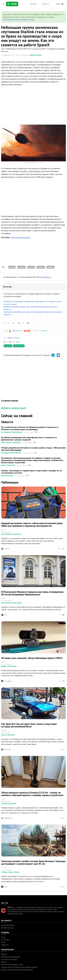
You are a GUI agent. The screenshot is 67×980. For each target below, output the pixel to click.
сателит (22, 267)
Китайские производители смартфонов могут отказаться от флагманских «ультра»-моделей (29, 439)
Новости (45, 4)
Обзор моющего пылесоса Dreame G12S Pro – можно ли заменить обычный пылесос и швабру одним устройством (32, 794)
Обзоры (33, 4)
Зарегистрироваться (8, 925)
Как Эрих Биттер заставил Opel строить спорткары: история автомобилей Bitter (29, 725)
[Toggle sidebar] (3, 4)
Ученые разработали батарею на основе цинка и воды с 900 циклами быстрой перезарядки (33, 449)
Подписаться (19, 346)
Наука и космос (36, 55)
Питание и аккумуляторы (11, 453)
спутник (12, 267)
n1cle (6, 887)
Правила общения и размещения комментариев (17, 970)
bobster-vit (16, 331)
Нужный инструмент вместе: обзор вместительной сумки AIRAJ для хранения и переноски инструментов (32, 525)
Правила (4, 954)
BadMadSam (8, 818)
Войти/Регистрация (8, 928)
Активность (5, 945)
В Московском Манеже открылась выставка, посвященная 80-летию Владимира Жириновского (32, 593)
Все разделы (5, 940)
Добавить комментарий (13, 408)
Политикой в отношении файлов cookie (18, 20)
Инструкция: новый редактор (11, 957)
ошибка (50, 267)
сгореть (41, 267)
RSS (18, 342)
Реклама (4, 962)
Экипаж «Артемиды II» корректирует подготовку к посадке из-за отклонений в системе (32, 472)
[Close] (63, 14)
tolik (5, 615)
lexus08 (6, 549)
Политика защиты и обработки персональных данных (19, 967)
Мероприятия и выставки (11, 603)
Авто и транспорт (8, 465)
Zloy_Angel (8, 681)
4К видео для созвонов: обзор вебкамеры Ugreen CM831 (32, 658)
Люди (3, 942)
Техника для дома (9, 804)
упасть (31, 267)
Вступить (8, 346)
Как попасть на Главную (9, 959)
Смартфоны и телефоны (11, 443)
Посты (3, 937)
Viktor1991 (8, 749)
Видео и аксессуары (9, 666)
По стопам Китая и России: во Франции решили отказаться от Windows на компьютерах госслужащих (30, 428)
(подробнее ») (46, 277)
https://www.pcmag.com (20, 237)
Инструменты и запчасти (11, 534)
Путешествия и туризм (10, 872)
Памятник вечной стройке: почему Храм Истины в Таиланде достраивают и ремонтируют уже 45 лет (33, 863)
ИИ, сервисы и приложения (12, 432)
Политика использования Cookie (12, 965)
